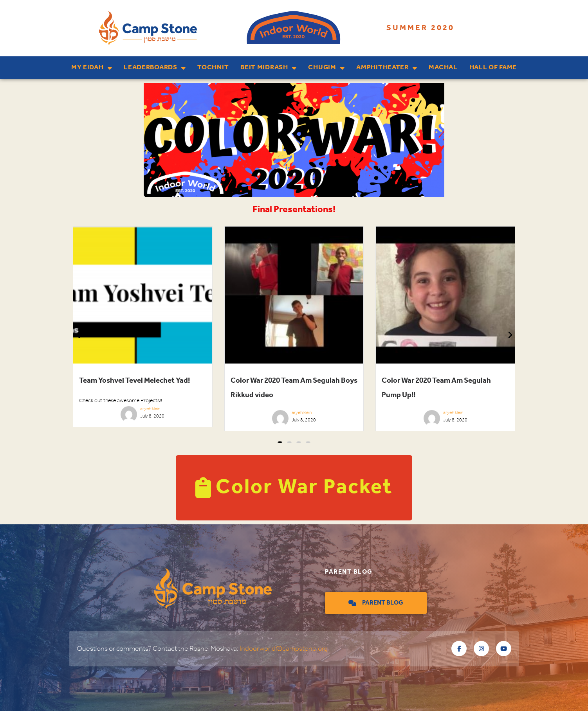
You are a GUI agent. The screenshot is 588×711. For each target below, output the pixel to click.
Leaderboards (155, 68)
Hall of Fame (493, 67)
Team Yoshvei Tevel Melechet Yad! (134, 381)
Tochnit (213, 67)
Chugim (326, 68)
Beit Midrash (268, 68)
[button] (280, 442)
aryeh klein (150, 409)
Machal (443, 67)
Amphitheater (387, 68)
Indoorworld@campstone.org (284, 649)
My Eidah (92, 68)
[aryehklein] (129, 417)
